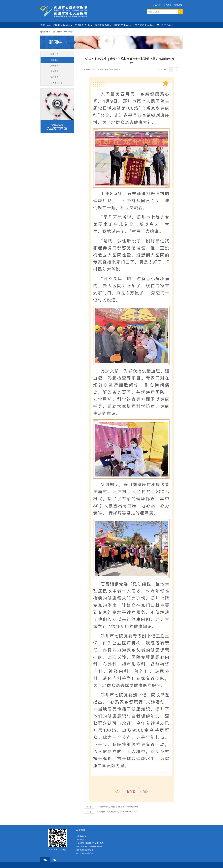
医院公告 (54, 54)
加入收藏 (167, 5)
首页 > (56, 32)
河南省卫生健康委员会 (85, 850)
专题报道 (54, 71)
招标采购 (54, 77)
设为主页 (157, 5)
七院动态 (54, 60)
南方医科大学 (81, 836)
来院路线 (178, 5)
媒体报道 (54, 66)
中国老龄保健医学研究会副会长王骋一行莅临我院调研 (117, 807)
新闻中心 (61, 32)
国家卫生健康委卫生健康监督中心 (89, 847)
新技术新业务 (56, 83)
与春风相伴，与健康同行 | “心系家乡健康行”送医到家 (117, 812)
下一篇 (89, 812)
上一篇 (89, 807)
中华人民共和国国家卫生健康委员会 (90, 843)
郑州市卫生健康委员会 (85, 853)
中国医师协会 (81, 840)
